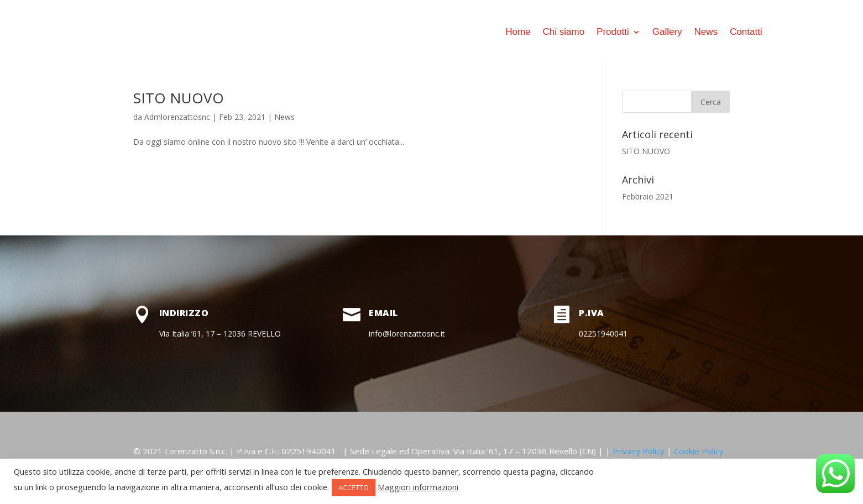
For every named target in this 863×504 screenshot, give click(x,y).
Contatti (746, 32)
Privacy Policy (639, 451)
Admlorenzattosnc (177, 117)
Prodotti (613, 32)
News (706, 32)
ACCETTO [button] (354, 487)
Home (518, 32)
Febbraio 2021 (648, 196)
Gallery (667, 32)
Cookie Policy (699, 451)
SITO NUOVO (179, 98)
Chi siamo (564, 32)
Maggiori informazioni (418, 487)
